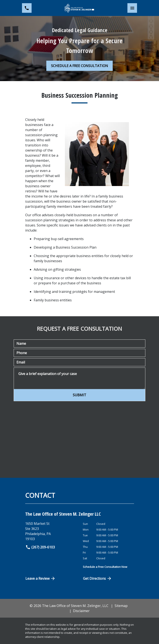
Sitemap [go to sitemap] (121, 606)
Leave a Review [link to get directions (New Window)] (41, 578)
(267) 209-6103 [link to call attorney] (40, 547)
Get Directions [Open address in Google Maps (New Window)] (98, 578)
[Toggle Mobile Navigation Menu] (132, 8)
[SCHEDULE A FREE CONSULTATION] (79, 66)
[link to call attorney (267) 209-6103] (27, 8)
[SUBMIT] (79, 395)
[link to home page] (79, 8)
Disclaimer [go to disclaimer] (81, 611)
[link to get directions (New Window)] (52, 531)
